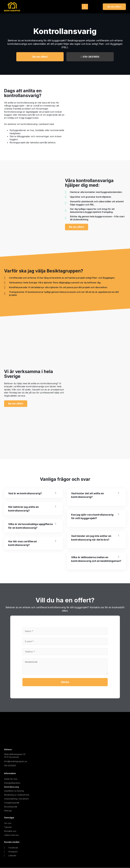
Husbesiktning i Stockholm (16, 799)
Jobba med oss (11, 835)
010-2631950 (90, 57)
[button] (34, 494)
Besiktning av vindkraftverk (17, 795)
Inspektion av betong (14, 791)
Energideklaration (12, 783)
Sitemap (8, 811)
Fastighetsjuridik (12, 803)
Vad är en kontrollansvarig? (25, 493)
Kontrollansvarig (11, 787)
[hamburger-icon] (85, 7)
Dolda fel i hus (11, 779)
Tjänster (8, 827)
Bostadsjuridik (11, 807)
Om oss (8, 823)
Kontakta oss (10, 831)
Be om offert (40, 57)
